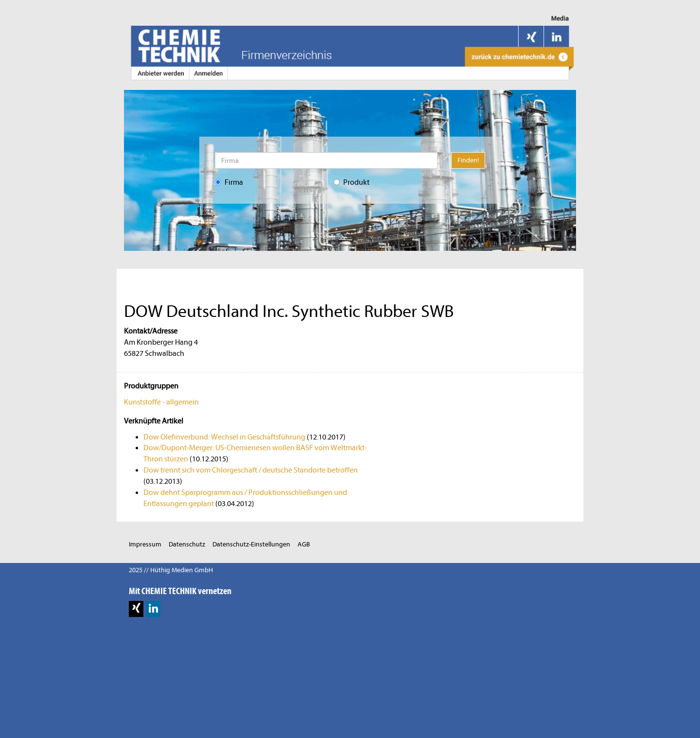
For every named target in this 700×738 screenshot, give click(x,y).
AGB (304, 544)
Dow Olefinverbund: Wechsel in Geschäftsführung (224, 437)
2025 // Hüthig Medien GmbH (171, 570)
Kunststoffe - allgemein (161, 402)
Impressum (145, 544)
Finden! (468, 160)
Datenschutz (187, 544)
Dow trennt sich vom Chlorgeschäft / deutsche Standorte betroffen (251, 470)
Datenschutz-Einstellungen (251, 544)
